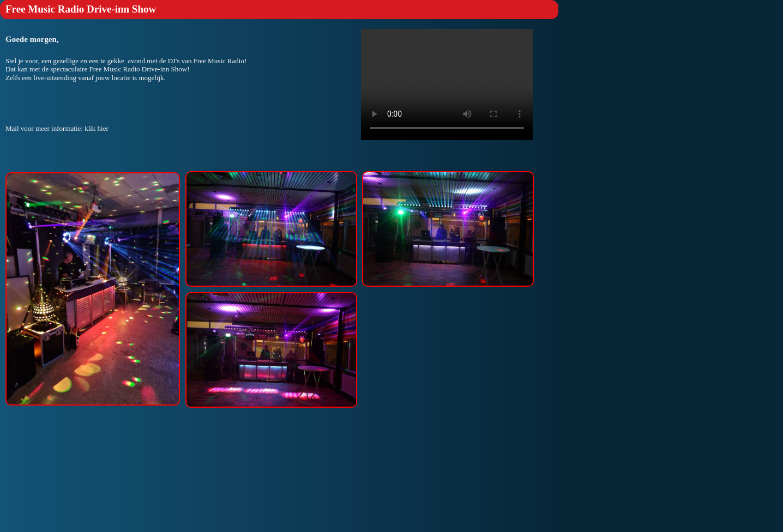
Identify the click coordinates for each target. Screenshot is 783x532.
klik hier (97, 128)
